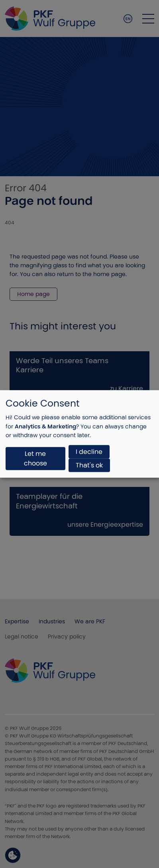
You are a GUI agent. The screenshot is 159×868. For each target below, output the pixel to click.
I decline (89, 452)
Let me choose (35, 458)
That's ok (89, 465)
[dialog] (79, 434)
